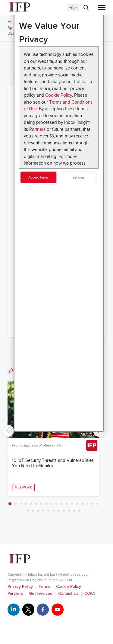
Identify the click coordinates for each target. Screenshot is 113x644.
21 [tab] (38, 511)
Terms (44, 586)
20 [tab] (33, 511)
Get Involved (41, 593)
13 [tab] (72, 504)
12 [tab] (67, 504)
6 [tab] (36, 504)
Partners (37, 129)
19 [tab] (28, 511)
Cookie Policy (59, 95)
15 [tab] (82, 504)
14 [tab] (77, 504)
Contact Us (68, 593)
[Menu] (102, 8)
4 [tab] (26, 504)
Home (13, 22)
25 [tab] (59, 511)
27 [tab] (69, 511)
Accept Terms (38, 177)
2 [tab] (16, 504)
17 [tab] (92, 504)
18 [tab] (97, 504)
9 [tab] (51, 504)
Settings (78, 177)
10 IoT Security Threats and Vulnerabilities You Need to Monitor (53, 463)
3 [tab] (21, 504)
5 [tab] (31, 504)
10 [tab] (56, 504)
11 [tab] (62, 504)
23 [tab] (48, 511)
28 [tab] (74, 511)
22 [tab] (43, 511)
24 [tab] (53, 511)
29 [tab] (79, 511)
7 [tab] (41, 504)
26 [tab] (64, 511)
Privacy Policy (20, 586)
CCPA (90, 593)
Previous (8, 431)
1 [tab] (10, 504)
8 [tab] (46, 504)
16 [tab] (87, 504)
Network (23, 487)
